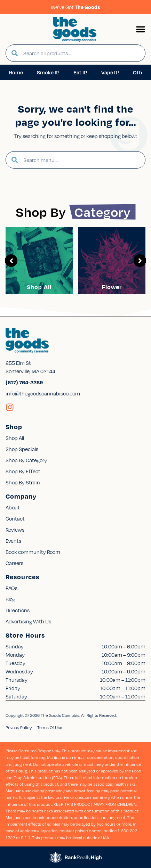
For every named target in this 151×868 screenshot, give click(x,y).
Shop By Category (26, 460)
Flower (112, 287)
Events (13, 541)
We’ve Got (75, 7)
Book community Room (33, 552)
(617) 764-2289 (24, 382)
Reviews (15, 530)
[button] (141, 29)
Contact (15, 518)
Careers (14, 563)
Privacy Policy (19, 727)
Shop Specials (22, 449)
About (13, 507)
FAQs (11, 588)
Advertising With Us (28, 621)
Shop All (39, 287)
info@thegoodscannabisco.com (43, 393)
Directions (18, 610)
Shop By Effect (23, 471)
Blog (10, 599)
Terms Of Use (50, 727)
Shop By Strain (23, 482)
